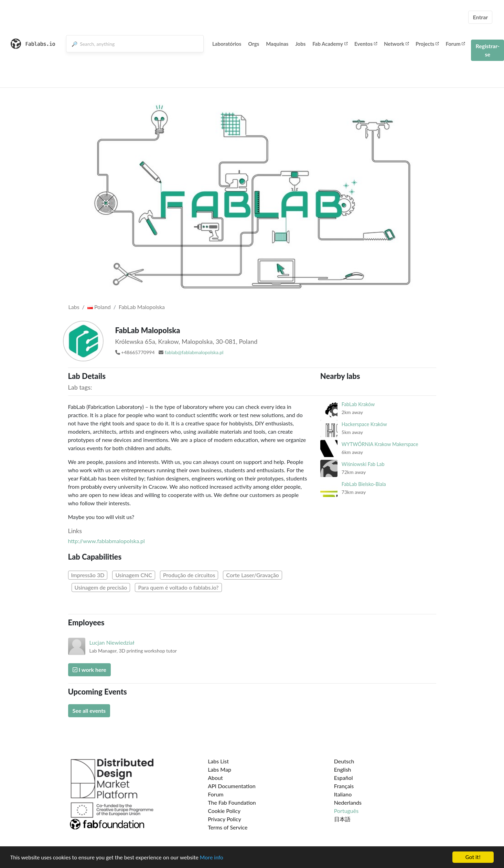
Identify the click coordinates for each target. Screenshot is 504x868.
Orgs (254, 44)
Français (344, 786)
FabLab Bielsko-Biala (364, 484)
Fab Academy (330, 44)
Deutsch (344, 761)
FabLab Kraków (358, 404)
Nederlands (348, 802)
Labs (74, 307)
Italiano (343, 794)
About (215, 778)
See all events (89, 711)
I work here (89, 670)
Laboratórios (227, 44)
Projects (427, 44)
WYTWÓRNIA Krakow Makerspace (380, 444)
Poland (99, 307)
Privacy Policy (224, 819)
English (343, 769)
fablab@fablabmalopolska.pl (194, 352)
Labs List (218, 761)
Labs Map (219, 769)
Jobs (300, 44)
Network (396, 44)
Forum (455, 44)
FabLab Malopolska (142, 307)
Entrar (480, 17)
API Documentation (232, 786)
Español (344, 778)
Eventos (366, 44)
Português (346, 811)
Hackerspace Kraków (364, 424)
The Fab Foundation (232, 802)
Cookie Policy (224, 811)
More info (212, 858)
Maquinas (277, 44)
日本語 (342, 819)
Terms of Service (228, 827)
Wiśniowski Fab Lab (363, 464)
